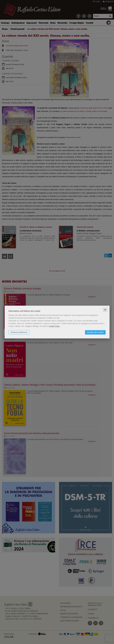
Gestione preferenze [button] (19, 332)
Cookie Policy (54, 326)
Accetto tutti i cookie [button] (95, 332)
